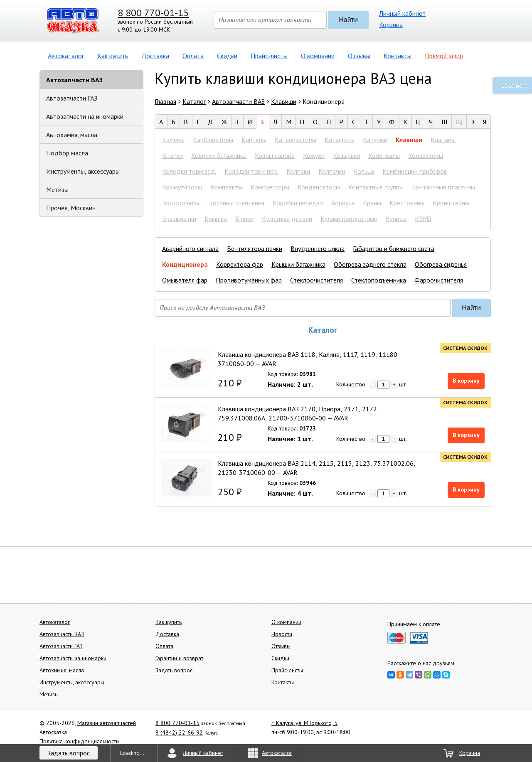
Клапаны (443, 140)
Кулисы (396, 219)
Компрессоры (270, 187)
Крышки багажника (298, 264)
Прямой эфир (444, 56)
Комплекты (226, 187)
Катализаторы (296, 140)
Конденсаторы (319, 187)
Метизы (57, 189)
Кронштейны (451, 203)
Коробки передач (298, 203)
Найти (348, 20)
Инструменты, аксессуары (83, 171)
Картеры (254, 140)
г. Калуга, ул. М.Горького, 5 (304, 723)
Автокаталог (66, 56)
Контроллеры (181, 203)
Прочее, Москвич (71, 208)
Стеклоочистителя (316, 280)
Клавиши (409, 140)
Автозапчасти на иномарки (85, 116)
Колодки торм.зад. (189, 171)
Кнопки (172, 155)
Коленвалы (384, 155)
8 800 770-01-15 (153, 13)
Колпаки (298, 171)
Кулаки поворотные (349, 219)
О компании (318, 56)
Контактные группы (376, 187)
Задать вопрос (174, 670)
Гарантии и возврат (179, 658)
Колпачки (332, 171)
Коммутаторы (182, 187)
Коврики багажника (219, 155)
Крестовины (407, 203)
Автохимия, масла (72, 135)
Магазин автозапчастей (107, 723)
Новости (282, 634)
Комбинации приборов (415, 171)
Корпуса (343, 203)
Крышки (216, 219)
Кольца (364, 171)
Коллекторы (426, 155)
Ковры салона (275, 155)
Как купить (113, 56)
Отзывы (359, 56)
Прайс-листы (269, 56)
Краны (372, 203)
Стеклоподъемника (379, 280)
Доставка (155, 56)
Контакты (398, 56)
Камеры (173, 140)
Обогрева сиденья (441, 264)
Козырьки (346, 155)
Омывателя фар (185, 280)
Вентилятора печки (255, 248)
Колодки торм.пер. (251, 171)
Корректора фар (240, 264)
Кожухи (314, 155)
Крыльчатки (179, 219)
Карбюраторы (213, 140)
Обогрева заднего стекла (370, 264)
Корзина (391, 25)
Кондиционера (185, 264)
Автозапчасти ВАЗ (74, 80)
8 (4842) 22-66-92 (179, 733)
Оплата (193, 56)
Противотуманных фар (249, 280)
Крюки (244, 219)
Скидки (227, 56)
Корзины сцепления (237, 203)
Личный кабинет (402, 13)
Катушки (375, 140)
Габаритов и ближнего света (394, 248)
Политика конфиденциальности (79, 741)
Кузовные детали (287, 219)
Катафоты (340, 140)
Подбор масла (67, 153)
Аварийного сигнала (190, 248)
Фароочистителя (439, 280)
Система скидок (465, 348)
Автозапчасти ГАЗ (72, 98)
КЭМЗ (423, 219)
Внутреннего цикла (318, 248)
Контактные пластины (443, 187)
